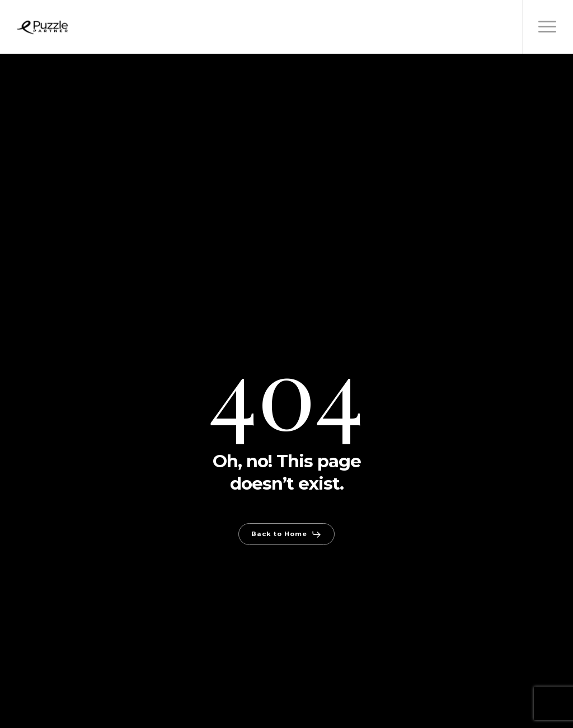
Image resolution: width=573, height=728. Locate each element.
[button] (548, 27)
